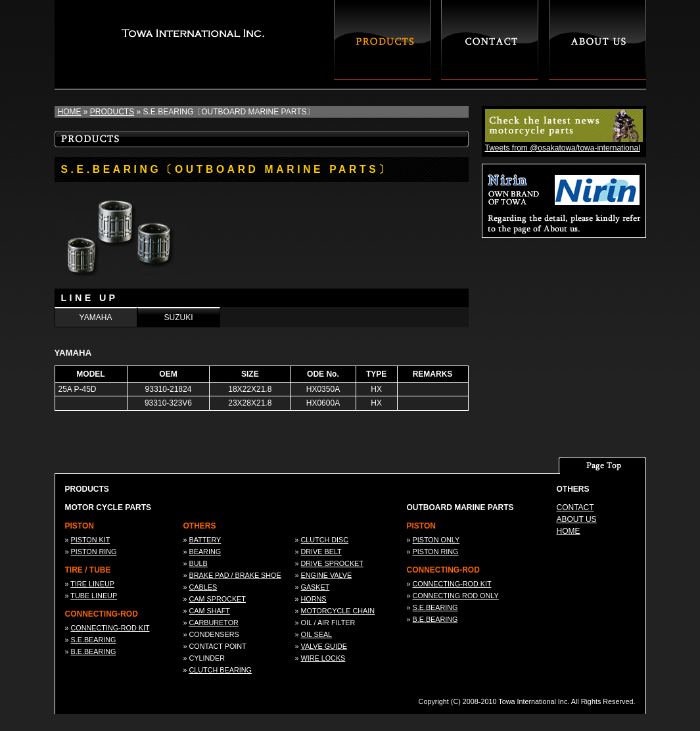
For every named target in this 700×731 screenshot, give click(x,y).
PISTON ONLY (436, 540)
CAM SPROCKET (218, 599)
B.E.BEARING (94, 651)
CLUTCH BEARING (221, 670)
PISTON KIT (91, 540)
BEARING (205, 552)
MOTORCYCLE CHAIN (338, 611)
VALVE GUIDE (324, 646)
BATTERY (205, 540)
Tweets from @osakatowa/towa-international (563, 148)
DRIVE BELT (321, 552)
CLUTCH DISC (325, 540)
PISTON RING (94, 552)
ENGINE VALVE (327, 575)
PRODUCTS (112, 112)
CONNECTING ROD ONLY (456, 596)
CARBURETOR (214, 623)
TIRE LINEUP (92, 584)
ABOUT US (577, 519)
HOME (70, 112)
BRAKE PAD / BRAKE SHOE (235, 575)
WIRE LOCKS (323, 658)
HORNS (314, 599)
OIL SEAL (317, 634)
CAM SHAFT (210, 611)
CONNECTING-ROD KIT (110, 628)
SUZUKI (178, 318)
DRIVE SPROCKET (332, 563)
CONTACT (575, 507)
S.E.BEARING (94, 640)
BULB (198, 563)
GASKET (315, 587)
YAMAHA (96, 318)
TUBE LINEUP (94, 596)
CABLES (203, 587)
